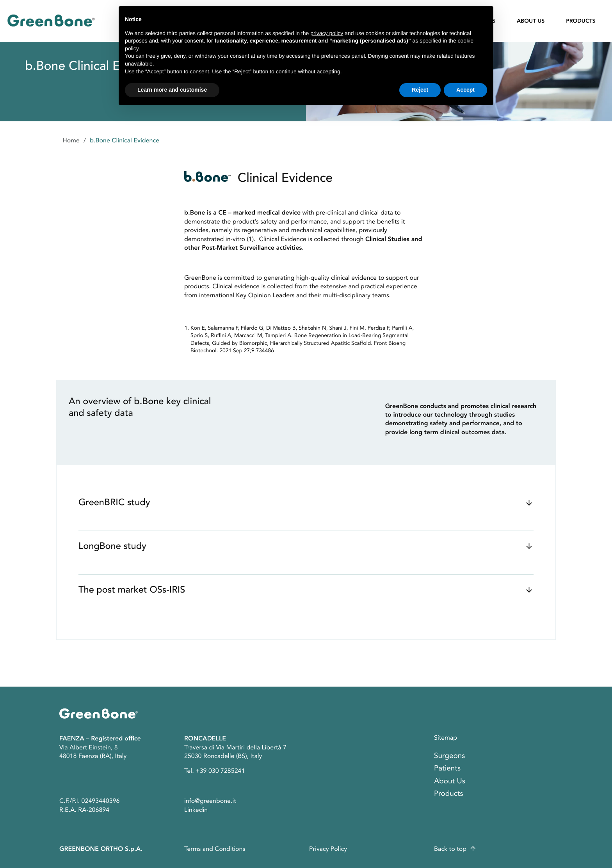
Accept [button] (465, 90)
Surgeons (449, 756)
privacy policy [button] (327, 33)
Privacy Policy (328, 849)
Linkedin (196, 810)
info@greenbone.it (210, 801)
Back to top (450, 849)
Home (71, 140)
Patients (447, 768)
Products (581, 21)
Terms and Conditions (215, 849)
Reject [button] (420, 90)
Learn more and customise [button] (172, 90)
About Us (531, 21)
